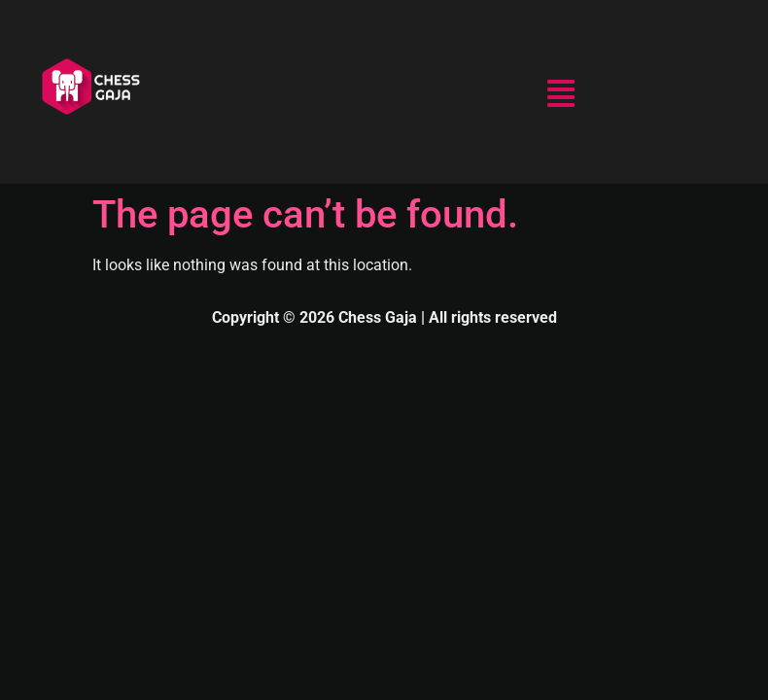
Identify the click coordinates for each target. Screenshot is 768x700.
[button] (561, 96)
